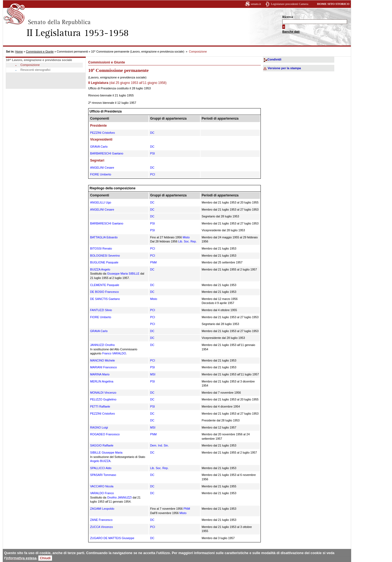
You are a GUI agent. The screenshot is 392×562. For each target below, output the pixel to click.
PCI (152, 174)
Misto (186, 237)
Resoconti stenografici (35, 70)
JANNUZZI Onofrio (102, 345)
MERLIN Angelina (102, 381)
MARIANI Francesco (103, 367)
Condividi (274, 59)
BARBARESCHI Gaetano (107, 153)
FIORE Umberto (101, 174)
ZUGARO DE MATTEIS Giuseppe (112, 538)
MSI (153, 374)
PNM (153, 262)
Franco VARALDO (114, 353)
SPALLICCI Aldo (101, 468)
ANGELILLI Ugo (101, 202)
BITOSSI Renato (101, 248)
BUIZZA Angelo (100, 269)
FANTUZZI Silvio (101, 310)
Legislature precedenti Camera (290, 4)
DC (152, 133)
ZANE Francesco (101, 520)
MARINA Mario (100, 374)
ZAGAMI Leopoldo (102, 509)
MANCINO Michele (102, 360)
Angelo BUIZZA (100, 461)
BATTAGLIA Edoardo (104, 237)
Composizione (30, 65)
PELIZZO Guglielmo (103, 399)
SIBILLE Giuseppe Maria (106, 452)
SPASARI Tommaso (103, 475)
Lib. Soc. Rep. (188, 241)
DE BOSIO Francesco (105, 292)
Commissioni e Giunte (40, 52)
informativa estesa (21, 558)
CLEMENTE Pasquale (105, 285)
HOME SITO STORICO (333, 4)
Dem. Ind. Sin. (159, 445)
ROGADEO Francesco (105, 434)
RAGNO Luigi (99, 427)
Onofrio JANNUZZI (119, 497)
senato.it (256, 4)
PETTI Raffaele (100, 406)
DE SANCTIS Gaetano (105, 299)
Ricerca (288, 17)
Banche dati (291, 32)
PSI (152, 153)
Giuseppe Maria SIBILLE (123, 274)
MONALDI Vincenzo (103, 393)
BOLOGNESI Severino (105, 256)
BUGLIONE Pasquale (104, 262)
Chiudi (45, 558)
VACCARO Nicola (102, 486)
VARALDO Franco (102, 493)
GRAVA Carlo (99, 147)
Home (19, 52)
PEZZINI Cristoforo (102, 133)
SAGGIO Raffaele (102, 445)
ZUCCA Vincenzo (102, 527)
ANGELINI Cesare (102, 168)
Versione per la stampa (284, 68)
